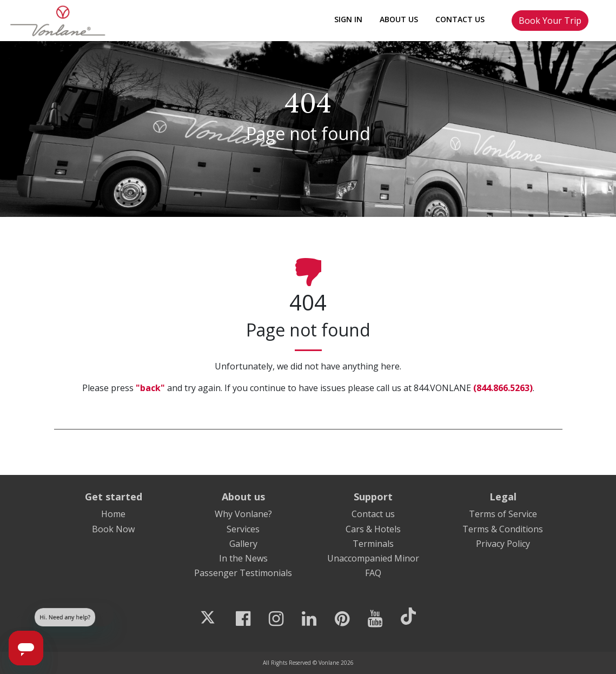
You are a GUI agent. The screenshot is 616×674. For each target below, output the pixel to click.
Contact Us (460, 19)
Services (243, 529)
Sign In (348, 19)
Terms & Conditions (503, 529)
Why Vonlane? (243, 514)
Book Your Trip (550, 21)
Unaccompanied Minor (373, 558)
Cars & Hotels (373, 529)
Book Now (113, 529)
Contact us (373, 514)
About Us (399, 19)
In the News (243, 558)
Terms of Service (503, 514)
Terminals (373, 544)
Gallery (243, 544)
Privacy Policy (503, 544)
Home (113, 514)
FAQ (373, 573)
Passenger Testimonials (243, 573)
